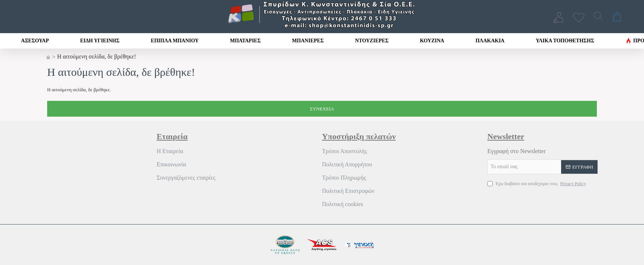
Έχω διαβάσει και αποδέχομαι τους (538, 184)
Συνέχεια (322, 109)
